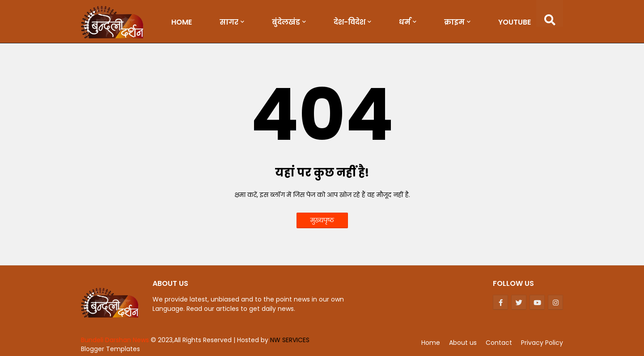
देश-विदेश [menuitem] (350, 22)
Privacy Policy (542, 343)
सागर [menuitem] (229, 22)
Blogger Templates (110, 349)
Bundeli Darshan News (116, 340)
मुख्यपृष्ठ (322, 220)
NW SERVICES (290, 340)
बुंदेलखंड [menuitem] (286, 22)
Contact (499, 343)
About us (463, 343)
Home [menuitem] (182, 22)
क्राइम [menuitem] (454, 22)
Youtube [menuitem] (515, 22)
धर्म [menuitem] (405, 22)
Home (431, 343)
